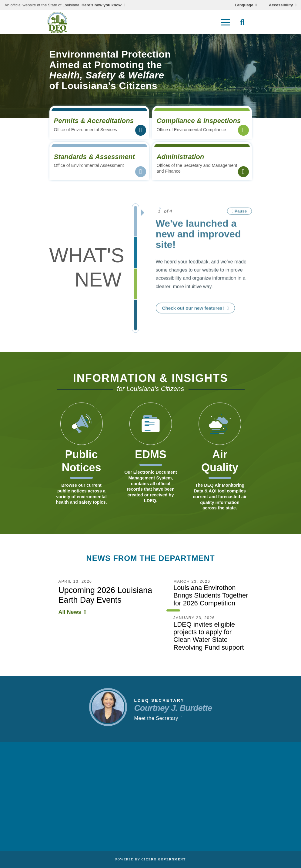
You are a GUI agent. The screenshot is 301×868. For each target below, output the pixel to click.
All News (70, 617)
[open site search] (242, 22)
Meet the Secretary (156, 723)
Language (244, 5)
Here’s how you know (102, 5)
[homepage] (57, 22)
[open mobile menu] (226, 22)
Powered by (150, 859)
